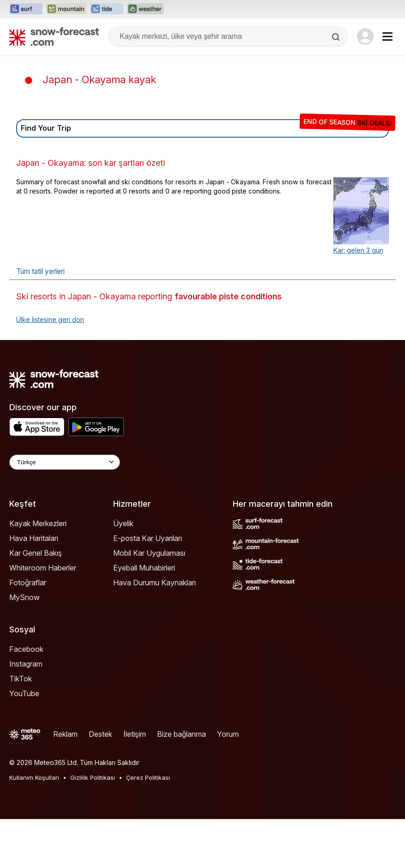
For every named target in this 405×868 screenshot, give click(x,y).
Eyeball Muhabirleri (144, 568)
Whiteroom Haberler (43, 568)
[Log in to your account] (365, 36)
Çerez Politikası (148, 777)
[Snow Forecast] (54, 36)
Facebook (26, 649)
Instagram (26, 664)
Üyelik (123, 523)
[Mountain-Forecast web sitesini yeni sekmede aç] (66, 9)
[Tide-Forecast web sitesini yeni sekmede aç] (107, 9)
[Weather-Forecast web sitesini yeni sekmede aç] (145, 9)
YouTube (24, 693)
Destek (100, 734)
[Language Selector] (65, 462)
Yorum (228, 734)
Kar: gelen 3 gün (358, 250)
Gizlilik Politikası (93, 777)
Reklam (65, 734)
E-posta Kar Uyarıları (148, 538)
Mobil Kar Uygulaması (149, 553)
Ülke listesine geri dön (50, 319)
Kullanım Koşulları (34, 777)
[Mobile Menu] (387, 36)
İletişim (135, 734)
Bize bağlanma (181, 734)
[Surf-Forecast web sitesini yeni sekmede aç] (26, 9)
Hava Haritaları (34, 538)
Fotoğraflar (28, 583)
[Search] (337, 37)
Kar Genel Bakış (36, 553)
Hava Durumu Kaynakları (154, 583)
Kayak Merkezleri (38, 523)
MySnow (24, 597)
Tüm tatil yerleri (40, 271)
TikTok (21, 679)
